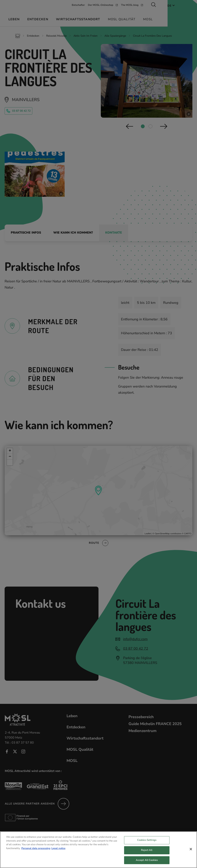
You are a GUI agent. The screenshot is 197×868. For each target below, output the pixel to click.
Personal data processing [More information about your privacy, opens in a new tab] (36, 852)
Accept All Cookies (147, 863)
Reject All (147, 853)
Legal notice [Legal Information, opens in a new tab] (58, 852)
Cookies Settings (147, 843)
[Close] (191, 852)
